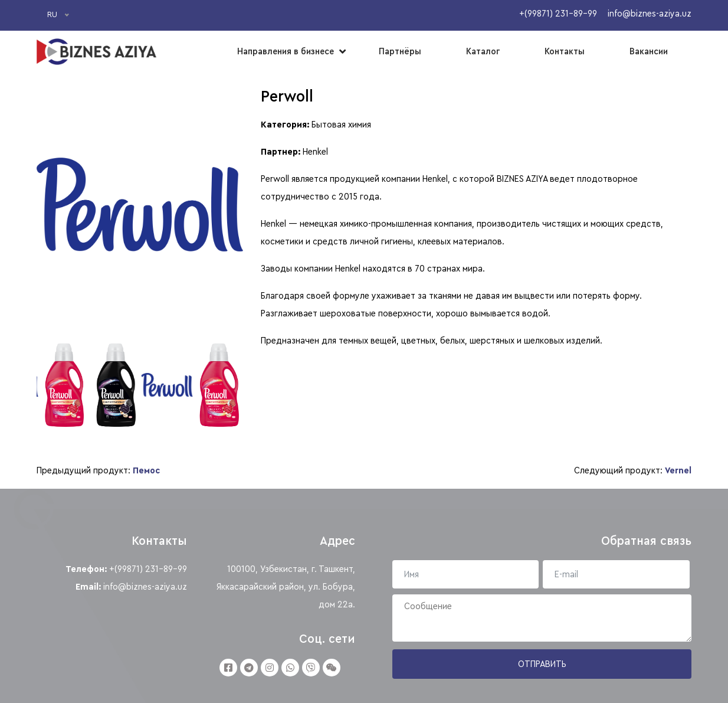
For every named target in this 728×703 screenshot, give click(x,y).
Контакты (565, 51)
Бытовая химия (341, 125)
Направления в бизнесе (286, 51)
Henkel (315, 152)
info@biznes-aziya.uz (145, 587)
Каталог (483, 51)
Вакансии (649, 51)
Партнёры (400, 51)
